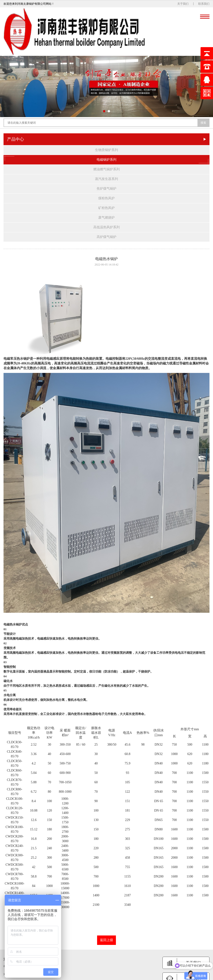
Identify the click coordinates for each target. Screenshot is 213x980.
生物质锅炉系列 (106, 150)
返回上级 (106, 940)
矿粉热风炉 (106, 208)
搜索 (203, 123)
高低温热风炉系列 (106, 227)
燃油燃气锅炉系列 (106, 169)
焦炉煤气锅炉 (106, 189)
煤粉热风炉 (106, 198)
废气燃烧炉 (106, 218)
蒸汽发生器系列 (106, 179)
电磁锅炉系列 (106, 160)
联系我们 (204, 4)
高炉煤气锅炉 (106, 237)
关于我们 (183, 4)
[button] (104, 111)
